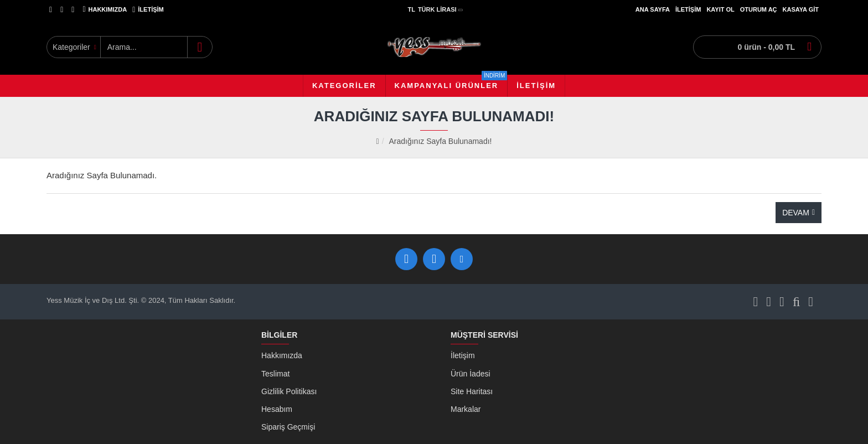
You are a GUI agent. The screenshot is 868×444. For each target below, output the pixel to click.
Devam (796, 213)
